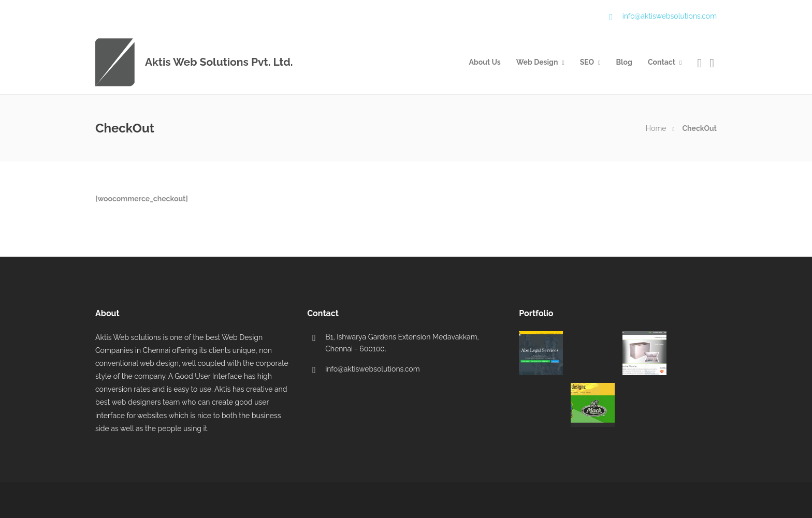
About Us (484, 62)
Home (656, 128)
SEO (587, 62)
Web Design (537, 62)
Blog (624, 62)
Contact (662, 62)
